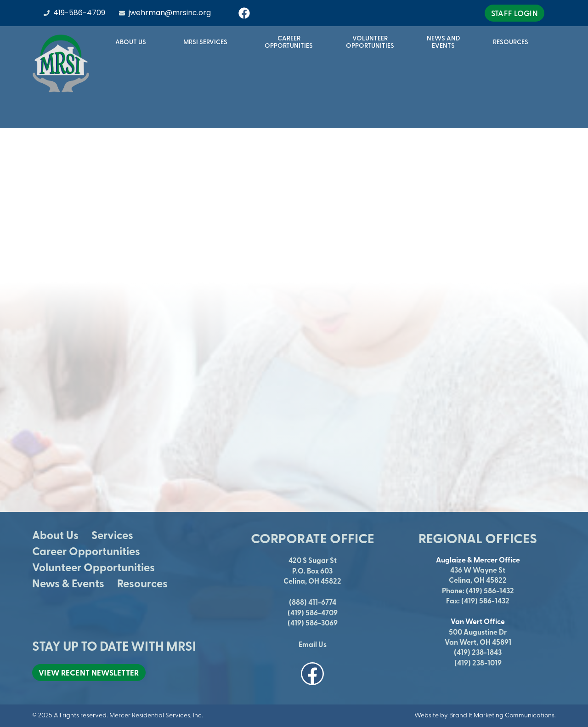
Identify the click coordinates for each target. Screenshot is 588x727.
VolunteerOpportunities (370, 42)
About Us (133, 42)
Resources (513, 42)
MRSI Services (208, 42)
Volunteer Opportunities (93, 567)
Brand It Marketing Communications (502, 715)
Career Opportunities (86, 551)
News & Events (68, 583)
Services (112, 535)
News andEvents (444, 42)
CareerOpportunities (289, 42)
